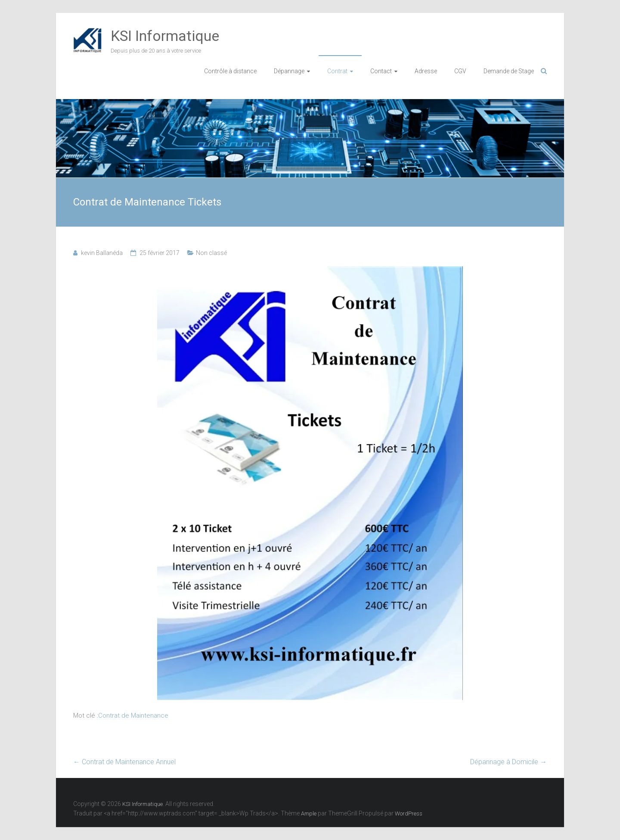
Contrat (337, 71)
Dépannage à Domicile (508, 762)
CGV (460, 71)
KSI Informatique (165, 36)
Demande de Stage (509, 71)
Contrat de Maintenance (133, 716)
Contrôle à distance (230, 71)
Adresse (426, 71)
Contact (381, 71)
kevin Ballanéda (102, 253)
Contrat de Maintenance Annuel (124, 762)
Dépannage (289, 71)
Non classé (211, 253)
